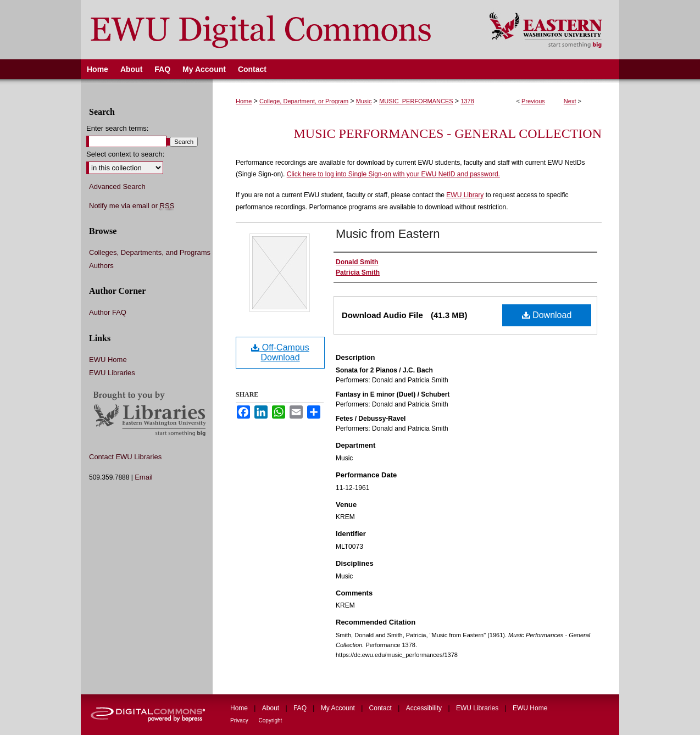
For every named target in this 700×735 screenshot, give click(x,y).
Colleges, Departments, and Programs (150, 252)
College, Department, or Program (304, 101)
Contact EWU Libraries (125, 457)
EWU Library (465, 195)
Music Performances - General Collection (448, 133)
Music (364, 101)
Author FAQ (108, 312)
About (272, 708)
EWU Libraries (112, 373)
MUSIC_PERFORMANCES (416, 101)
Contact (382, 708)
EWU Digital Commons (278, 30)
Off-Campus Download (280, 352)
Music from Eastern (388, 234)
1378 (467, 101)
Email (144, 477)
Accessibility (425, 708)
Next (570, 101)
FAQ (301, 708)
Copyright (271, 720)
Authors (101, 266)
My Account (339, 708)
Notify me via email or (132, 206)
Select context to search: (125, 154)
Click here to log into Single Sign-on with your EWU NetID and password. (393, 174)
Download (547, 315)
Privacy (240, 720)
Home (244, 101)
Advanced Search (117, 186)
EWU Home (108, 360)
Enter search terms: (117, 128)
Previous (533, 101)
